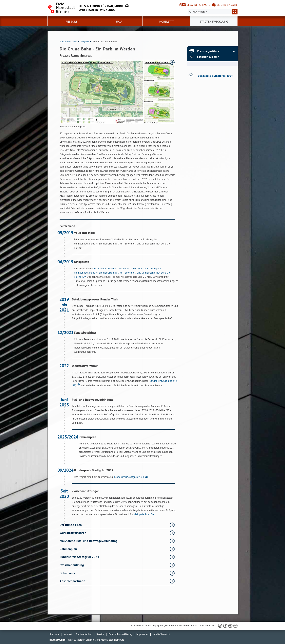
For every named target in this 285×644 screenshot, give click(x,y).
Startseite (55, 634)
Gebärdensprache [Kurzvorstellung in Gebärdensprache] (198, 5)
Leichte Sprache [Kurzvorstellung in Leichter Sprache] (227, 5)
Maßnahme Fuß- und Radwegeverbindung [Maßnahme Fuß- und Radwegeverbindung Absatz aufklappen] (89, 541)
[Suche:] (213, 12)
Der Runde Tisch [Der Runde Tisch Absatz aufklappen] (71, 525)
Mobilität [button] (166, 22)
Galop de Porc (142, 514)
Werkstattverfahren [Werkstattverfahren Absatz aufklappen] (73, 533)
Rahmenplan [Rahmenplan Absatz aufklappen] (69, 549)
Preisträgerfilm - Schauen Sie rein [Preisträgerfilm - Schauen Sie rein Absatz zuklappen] (208, 54)
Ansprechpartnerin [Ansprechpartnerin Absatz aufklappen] (73, 581)
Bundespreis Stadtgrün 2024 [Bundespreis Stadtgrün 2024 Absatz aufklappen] (80, 557)
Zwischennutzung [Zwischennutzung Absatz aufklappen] (72, 565)
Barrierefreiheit (84, 634)
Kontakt (68, 634)
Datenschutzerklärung (120, 634)
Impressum (142, 634)
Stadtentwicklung (69, 41)
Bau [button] (119, 22)
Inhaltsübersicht (161, 634)
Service (100, 634)
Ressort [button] (71, 22)
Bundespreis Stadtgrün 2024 (129, 477)
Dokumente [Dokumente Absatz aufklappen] (68, 573)
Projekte (86, 41)
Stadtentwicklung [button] (214, 22)
